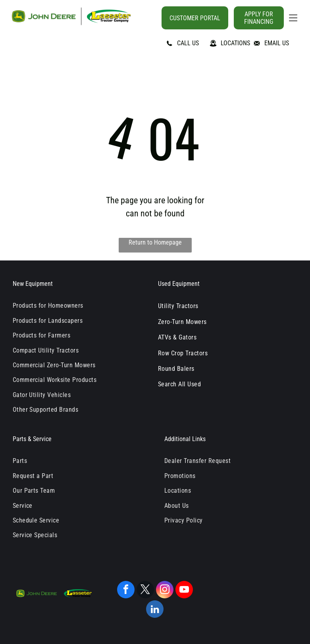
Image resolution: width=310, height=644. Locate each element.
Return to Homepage (155, 242)
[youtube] (184, 591)
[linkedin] (155, 610)
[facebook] (126, 591)
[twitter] (145, 591)
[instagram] (165, 591)
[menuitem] (79, 306)
